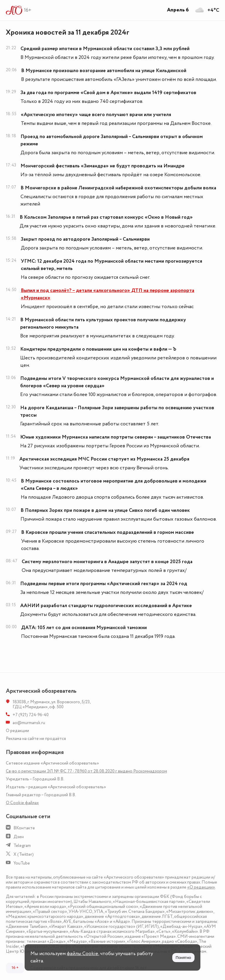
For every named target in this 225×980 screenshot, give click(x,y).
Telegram (22, 846)
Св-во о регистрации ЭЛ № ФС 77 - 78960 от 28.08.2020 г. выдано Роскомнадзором (86, 771)
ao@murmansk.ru (29, 723)
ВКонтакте (24, 828)
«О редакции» (201, 887)
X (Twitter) (24, 854)
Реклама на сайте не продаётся (36, 739)
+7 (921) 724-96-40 (31, 715)
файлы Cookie (82, 954)
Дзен (19, 837)
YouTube (22, 863)
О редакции (17, 731)
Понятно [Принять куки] (183, 958)
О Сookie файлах (22, 803)
